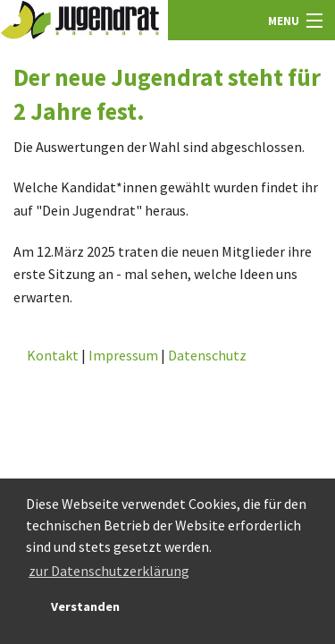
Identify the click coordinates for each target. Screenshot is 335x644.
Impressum (123, 355)
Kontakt (53, 355)
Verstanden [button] (85, 606)
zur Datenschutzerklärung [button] (109, 571)
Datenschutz (207, 355)
